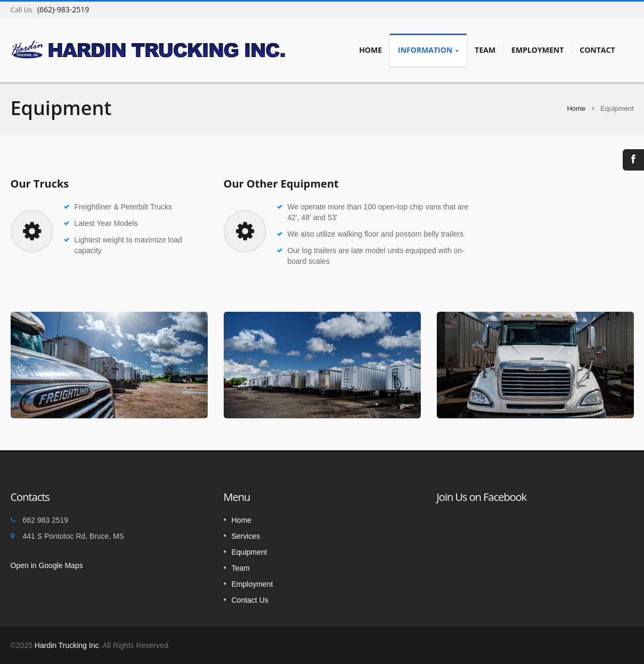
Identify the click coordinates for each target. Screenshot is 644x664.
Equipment (250, 552)
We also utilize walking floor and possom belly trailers (376, 234)
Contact (597, 50)
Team (485, 50)
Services (246, 536)
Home (370, 50)
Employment (537, 50)
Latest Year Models (106, 223)
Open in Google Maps (47, 565)
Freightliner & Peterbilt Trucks (124, 207)
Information (428, 50)
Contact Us (250, 600)
